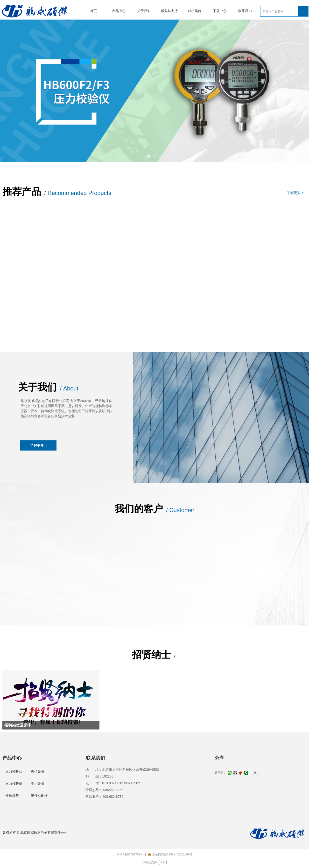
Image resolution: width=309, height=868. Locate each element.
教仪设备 (38, 771)
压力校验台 (14, 771)
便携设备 (12, 795)
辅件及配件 (39, 795)
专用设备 (38, 784)
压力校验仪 (14, 784)
